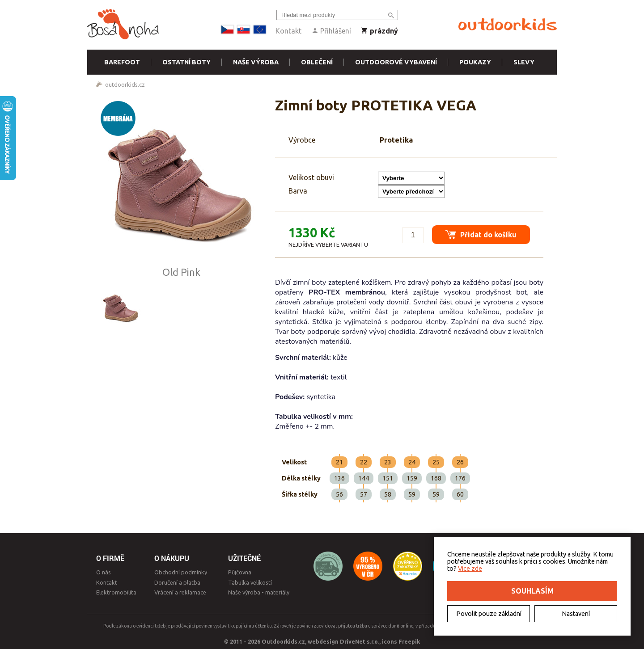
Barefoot (122, 62)
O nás (104, 572)
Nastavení (576, 614)
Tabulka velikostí (250, 582)
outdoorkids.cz (125, 84)
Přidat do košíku (481, 234)
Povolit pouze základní (489, 614)
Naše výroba (256, 62)
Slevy (524, 62)
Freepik (409, 641)
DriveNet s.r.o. (360, 641)
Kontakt (288, 31)
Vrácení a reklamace (180, 592)
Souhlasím (532, 591)
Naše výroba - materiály (259, 592)
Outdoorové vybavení (396, 62)
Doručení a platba (177, 582)
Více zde (470, 569)
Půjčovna (240, 572)
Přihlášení (331, 31)
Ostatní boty (186, 62)
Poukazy (475, 62)
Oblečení (317, 62)
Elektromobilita (116, 592)
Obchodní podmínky (181, 572)
